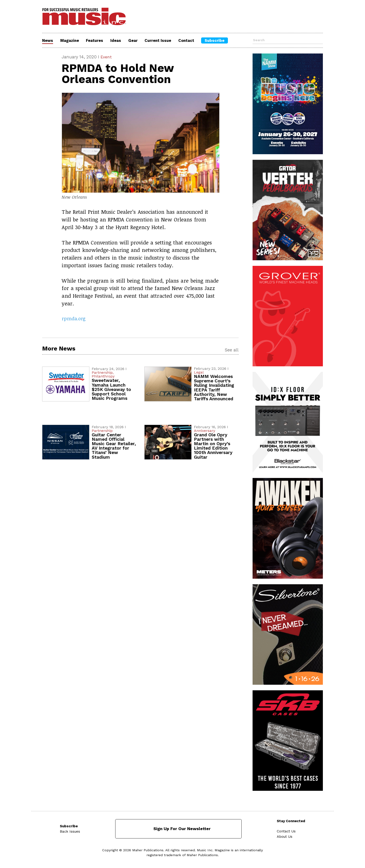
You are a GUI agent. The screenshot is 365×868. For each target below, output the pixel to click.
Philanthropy (103, 377)
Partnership (102, 431)
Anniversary (204, 431)
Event (106, 57)
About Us (285, 836)
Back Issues (70, 831)
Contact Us (287, 831)
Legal (199, 373)
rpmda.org (74, 319)
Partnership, (103, 373)
